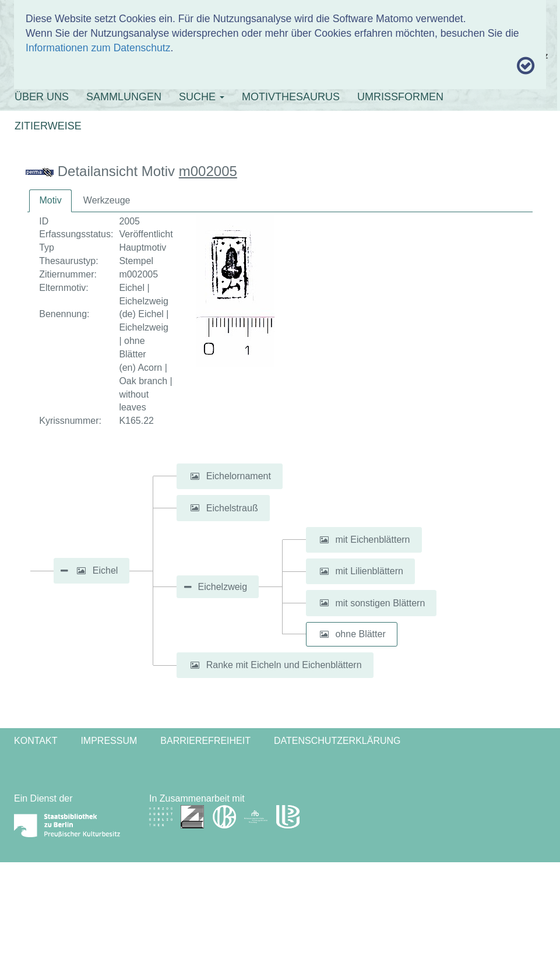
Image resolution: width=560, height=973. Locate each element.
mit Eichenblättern (372, 540)
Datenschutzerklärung (337, 741)
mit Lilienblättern (369, 571)
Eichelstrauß (232, 507)
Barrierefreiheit (205, 741)
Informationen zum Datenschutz (98, 48)
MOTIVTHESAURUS (291, 97)
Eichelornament (239, 476)
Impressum (109, 741)
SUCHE (202, 97)
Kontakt (36, 741)
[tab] (50, 201)
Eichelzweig (223, 587)
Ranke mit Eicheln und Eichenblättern (284, 665)
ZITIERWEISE (48, 126)
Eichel (105, 570)
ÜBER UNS (42, 97)
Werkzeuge (107, 200)
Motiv (50, 200)
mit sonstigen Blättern (380, 603)
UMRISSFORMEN (400, 97)
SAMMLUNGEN (124, 97)
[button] (81, 571)
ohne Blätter (360, 634)
